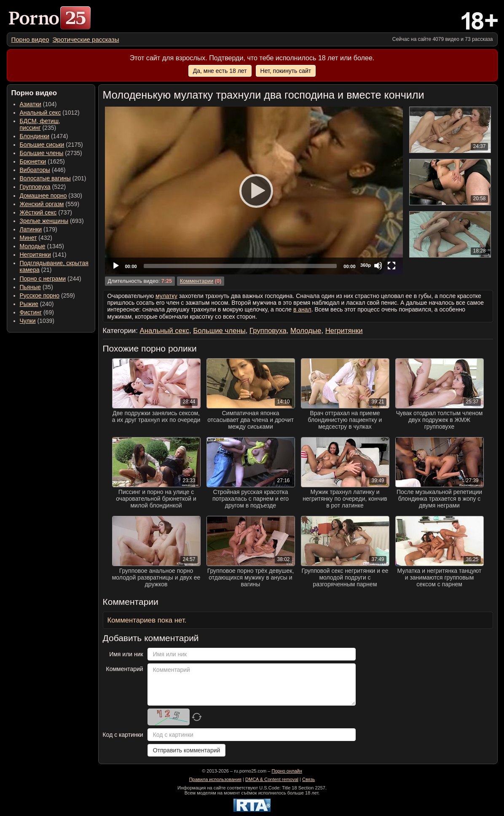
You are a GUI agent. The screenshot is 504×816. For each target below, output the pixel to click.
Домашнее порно (43, 196)
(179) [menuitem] (39, 229)
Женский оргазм (42, 204)
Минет (28, 238)
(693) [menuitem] (52, 221)
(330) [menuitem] (51, 196)
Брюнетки (33, 161)
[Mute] (378, 266)
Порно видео (30, 39)
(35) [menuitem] (36, 287)
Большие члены (42, 153)
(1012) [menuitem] (50, 113)
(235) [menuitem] (40, 124)
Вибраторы (35, 170)
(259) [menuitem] (47, 295)
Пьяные (31, 287)
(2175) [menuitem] (51, 145)
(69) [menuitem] (37, 312)
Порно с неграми (43, 279)
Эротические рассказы (86, 39)
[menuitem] (30, 39)
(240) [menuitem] (37, 304)
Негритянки (35, 255)
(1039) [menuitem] (37, 321)
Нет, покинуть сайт (286, 71)
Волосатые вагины (45, 178)
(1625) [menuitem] (42, 161)
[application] (254, 191)
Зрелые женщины (44, 221)
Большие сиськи (42, 145)
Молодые (33, 246)
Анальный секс (40, 113)
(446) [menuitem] (43, 170)
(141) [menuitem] (43, 255)
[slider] (240, 266)
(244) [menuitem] (51, 279)
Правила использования (215, 779)
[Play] (254, 191)
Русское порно (40, 295)
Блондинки (35, 136)
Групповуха (35, 187)
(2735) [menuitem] (51, 153)
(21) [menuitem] (54, 266)
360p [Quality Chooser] (366, 265)
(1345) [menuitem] (42, 246)
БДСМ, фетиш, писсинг (40, 124)
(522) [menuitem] (43, 187)
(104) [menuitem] (38, 104)
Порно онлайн (287, 771)
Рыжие (29, 304)
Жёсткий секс (38, 212)
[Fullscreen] (391, 266)
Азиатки (31, 104)
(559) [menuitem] (50, 204)
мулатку (166, 296)
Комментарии (197, 281)
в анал (302, 309)
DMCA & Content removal (272, 779)
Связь (308, 779)
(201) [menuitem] (53, 178)
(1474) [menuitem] (44, 136)
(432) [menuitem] (36, 238)
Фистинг (31, 312)
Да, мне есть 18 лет (220, 71)
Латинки (31, 229)
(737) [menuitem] (46, 212)
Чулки (28, 321)
